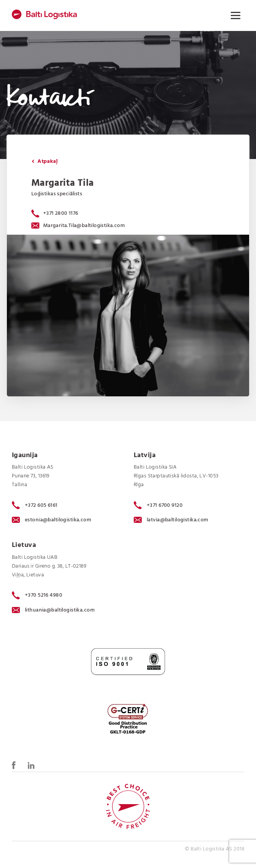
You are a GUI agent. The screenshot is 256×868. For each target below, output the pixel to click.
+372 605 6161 (35, 505)
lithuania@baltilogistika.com (53, 610)
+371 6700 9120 (158, 505)
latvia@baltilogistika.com (171, 520)
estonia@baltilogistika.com (52, 520)
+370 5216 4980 (37, 595)
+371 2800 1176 (61, 213)
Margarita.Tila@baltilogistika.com (78, 226)
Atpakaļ (45, 161)
